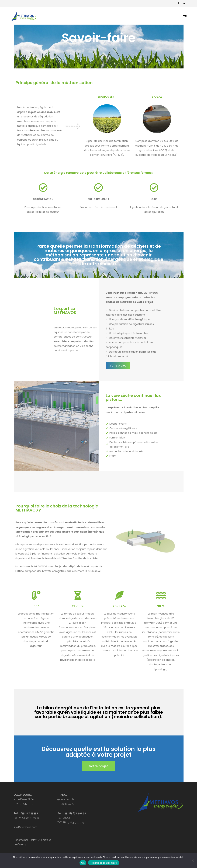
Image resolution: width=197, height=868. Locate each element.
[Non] (193, 860)
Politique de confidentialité (104, 863)
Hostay (33, 840)
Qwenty (22, 844)
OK (83, 863)
